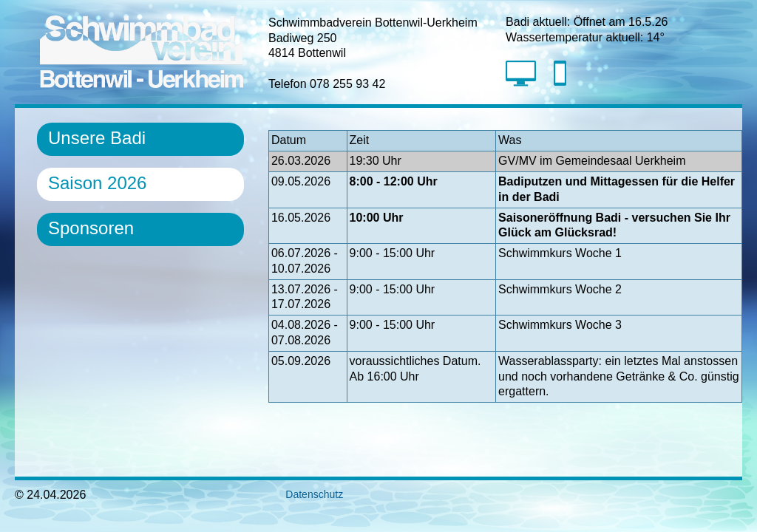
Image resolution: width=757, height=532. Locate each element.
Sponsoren (91, 228)
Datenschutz (306, 494)
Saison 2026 (97, 183)
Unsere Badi (97, 138)
